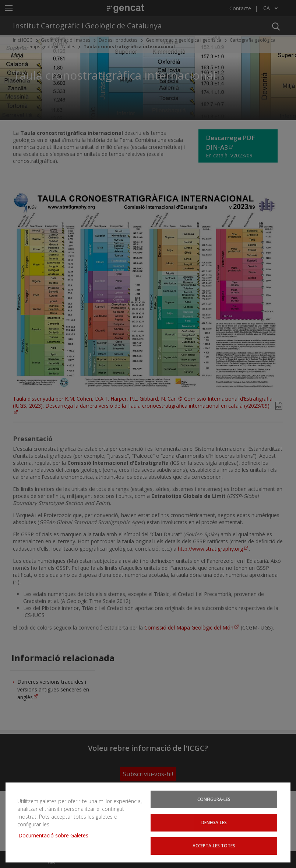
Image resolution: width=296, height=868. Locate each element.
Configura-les (214, 800)
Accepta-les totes (214, 846)
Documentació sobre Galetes (56, 836)
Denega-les (214, 823)
